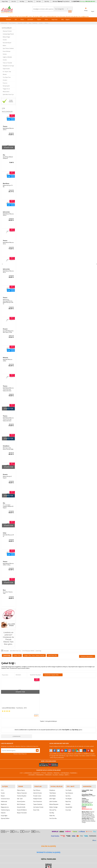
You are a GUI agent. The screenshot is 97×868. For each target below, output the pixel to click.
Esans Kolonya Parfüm (7, 52)
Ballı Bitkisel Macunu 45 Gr (8, 270)
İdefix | (66, 760)
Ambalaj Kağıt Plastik (8, 33)
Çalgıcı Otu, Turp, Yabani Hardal (34, 650)
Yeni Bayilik (69, 783)
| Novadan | (33, 760)
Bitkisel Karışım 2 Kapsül (7, 473)
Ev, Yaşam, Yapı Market (7, 72)
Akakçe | (61, 760)
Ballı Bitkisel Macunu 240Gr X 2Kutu (8, 559)
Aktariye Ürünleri (7, 30)
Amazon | (50, 758)
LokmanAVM (16, 721)
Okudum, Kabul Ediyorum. (14, 739)
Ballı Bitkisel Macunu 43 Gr (8, 241)
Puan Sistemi (12, 22)
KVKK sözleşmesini (8, 739)
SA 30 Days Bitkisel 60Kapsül (8, 156)
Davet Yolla (36, 794)
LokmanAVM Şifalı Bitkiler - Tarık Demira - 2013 (13, 692)
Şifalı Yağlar (53, 783)
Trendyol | (57, 758)
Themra (5, 126)
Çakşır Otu (17, 650)
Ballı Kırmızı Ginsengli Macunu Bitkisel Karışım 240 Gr (8, 299)
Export (68, 19)
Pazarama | (73, 758)
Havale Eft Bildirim (22, 794)
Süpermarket (6, 68)
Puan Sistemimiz (38, 785)
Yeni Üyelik (66, 715)
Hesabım (68, 788)
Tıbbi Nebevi (53, 777)
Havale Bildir (69, 791)
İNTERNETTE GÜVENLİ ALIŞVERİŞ (48, 836)
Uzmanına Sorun (5, 783)
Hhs (4, 154)
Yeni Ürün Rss (53, 802)
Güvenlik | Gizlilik (22, 22)
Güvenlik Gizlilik (21, 791)
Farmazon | (49, 760)
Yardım (41, 22)
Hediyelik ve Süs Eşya (8, 65)
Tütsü (22, 19)
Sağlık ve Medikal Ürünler (7, 58)
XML (63, 19)
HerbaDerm (7, 442)
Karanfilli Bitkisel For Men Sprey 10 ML (8, 329)
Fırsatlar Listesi (37, 780)
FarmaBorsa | (41, 760)
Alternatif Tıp (53, 794)
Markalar (8, 19)
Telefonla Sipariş (5, 794)
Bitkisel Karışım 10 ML (8, 185)
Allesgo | (55, 760)
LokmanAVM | (30, 758)
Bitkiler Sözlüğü (53, 791)
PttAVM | (44, 758)
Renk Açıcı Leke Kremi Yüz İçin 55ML (8, 445)
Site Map (52, 797)
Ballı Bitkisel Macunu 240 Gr (8, 128)
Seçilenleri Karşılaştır (36, 669)
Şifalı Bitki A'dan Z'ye (8, 94)
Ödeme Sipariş (21, 774)
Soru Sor (14, 1)
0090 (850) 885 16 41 (87, 786)
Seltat (5, 528)
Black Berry (6, 182)
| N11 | (23, 758)
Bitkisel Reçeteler (54, 788)
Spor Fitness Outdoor (8, 48)
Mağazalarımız (5, 791)
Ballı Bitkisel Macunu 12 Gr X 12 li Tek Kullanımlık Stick (8, 416)
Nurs (4, 585)
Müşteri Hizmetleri (22, 797)
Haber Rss (52, 800)
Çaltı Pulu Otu (52, 650)
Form (46, 19)
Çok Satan (30, 19)
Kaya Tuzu (55, 19)
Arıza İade (68, 794)
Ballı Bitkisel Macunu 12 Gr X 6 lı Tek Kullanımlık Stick (8, 386)
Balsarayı (6, 355)
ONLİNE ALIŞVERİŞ (48, 830)
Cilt (16, 19)
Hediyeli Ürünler (38, 783)
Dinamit (5, 326)
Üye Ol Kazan (37, 774)
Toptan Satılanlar (38, 788)
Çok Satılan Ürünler (38, 791)
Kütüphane (52, 774)
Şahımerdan (7, 210)
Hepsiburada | (65, 758)
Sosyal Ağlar (4, 800)
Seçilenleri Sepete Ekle (53, 669)
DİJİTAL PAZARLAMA (48, 843)
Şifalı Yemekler (53, 785)
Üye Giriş (47, 1)
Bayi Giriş (30, 1)
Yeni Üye (39, 1)
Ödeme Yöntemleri (22, 777)
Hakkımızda (4, 22)
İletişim (47, 22)
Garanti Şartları (21, 785)
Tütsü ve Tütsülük (7, 62)
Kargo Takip (5, 1)
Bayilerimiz (4, 788)
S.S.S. (2, 774)
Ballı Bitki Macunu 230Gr (8, 357)
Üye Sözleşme (69, 777)
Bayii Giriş (68, 785)
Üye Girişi (75, 715)
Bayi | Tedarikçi (33, 22)
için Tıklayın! (89, 780)
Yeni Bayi (22, 1)
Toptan (39, 19)
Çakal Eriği (7, 650)
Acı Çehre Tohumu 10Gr (8, 587)
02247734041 (76, 1)
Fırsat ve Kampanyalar (6, 84)
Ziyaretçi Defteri (5, 802)
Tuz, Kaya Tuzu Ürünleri (7, 78)
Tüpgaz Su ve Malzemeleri (6, 89)
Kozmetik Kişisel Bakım (7, 43)
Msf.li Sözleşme (21, 788)
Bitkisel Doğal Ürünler (6, 37)
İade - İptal (20, 783)
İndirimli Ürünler (38, 777)
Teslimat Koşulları (22, 780)
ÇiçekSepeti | (38, 758)
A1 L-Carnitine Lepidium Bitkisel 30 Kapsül (8, 502)
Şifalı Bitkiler (53, 780)
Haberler (3, 797)
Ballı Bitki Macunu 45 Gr (8, 531)
